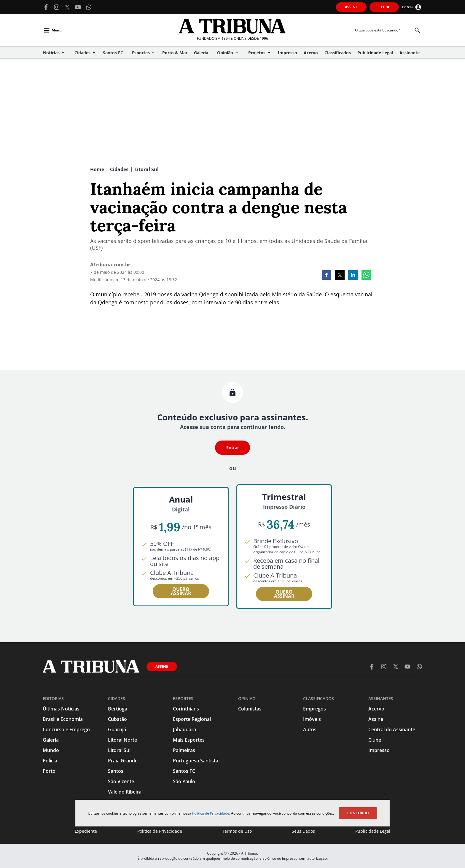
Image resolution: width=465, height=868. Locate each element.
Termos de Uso (237, 831)
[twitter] (340, 276)
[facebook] (327, 276)
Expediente (86, 831)
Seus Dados (303, 831)
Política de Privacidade (211, 813)
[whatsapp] (366, 276)
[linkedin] (353, 276)
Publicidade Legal (373, 831)
